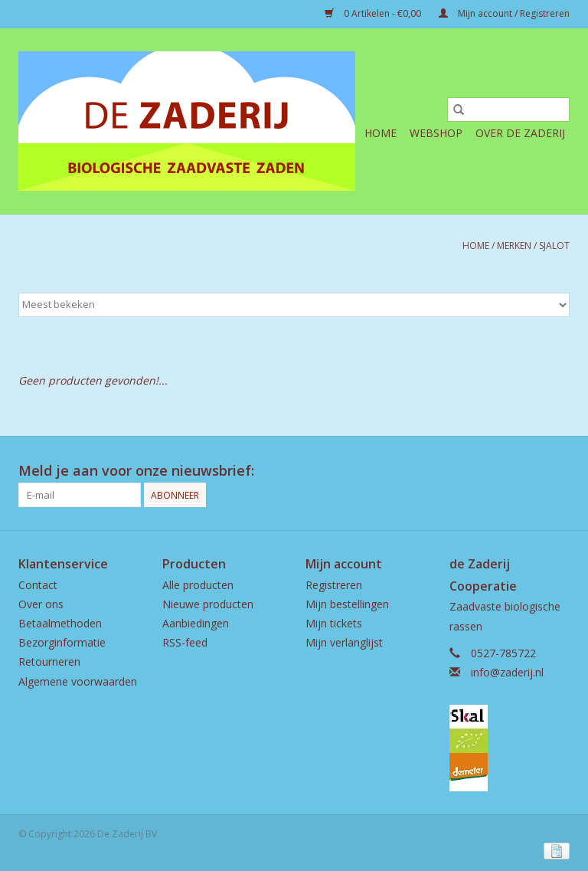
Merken (514, 246)
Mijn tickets (334, 623)
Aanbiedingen (196, 623)
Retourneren (49, 661)
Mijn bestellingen (347, 604)
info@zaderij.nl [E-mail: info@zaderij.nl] (507, 672)
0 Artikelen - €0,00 (374, 13)
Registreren (334, 585)
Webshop (436, 133)
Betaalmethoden (60, 623)
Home (381, 133)
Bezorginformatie (62, 642)
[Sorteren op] (294, 305)
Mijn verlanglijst (344, 642)
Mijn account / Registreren (504, 13)
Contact (38, 585)
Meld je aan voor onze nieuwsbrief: (136, 471)
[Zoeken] (508, 110)
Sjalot (554, 246)
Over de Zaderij (520, 133)
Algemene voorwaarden (78, 681)
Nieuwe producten (208, 604)
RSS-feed (185, 642)
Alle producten (198, 585)
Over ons (41, 604)
